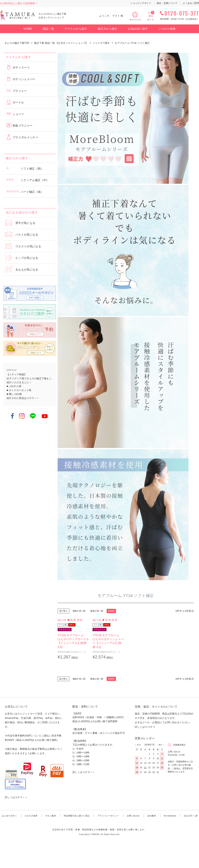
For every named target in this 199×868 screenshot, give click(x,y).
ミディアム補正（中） (35, 180)
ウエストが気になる (28, 246)
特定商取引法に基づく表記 (77, 816)
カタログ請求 (31, 816)
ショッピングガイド (141, 3)
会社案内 (152, 816)
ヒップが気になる (27, 258)
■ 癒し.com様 (14, 394)
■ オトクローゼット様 (19, 390)
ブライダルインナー (25, 137)
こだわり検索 (167, 29)
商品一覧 (48, 29)
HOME (28, 29)
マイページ (135, 20)
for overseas (170, 816)
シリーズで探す (101, 43)
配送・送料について (85, 707)
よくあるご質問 (191, 3)
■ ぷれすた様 (14, 386)
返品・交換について (167, 3)
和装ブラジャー (23, 126)
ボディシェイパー (24, 79)
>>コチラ (150, 727)
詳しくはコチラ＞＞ (16, 797)
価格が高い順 (97, 611)
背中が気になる (25, 223)
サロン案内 (51, 816)
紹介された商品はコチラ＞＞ (23, 398)
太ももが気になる (27, 270)
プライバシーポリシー (108, 816)
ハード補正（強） (32, 192)
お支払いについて (16, 707)
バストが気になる (27, 235)
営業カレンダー (145, 738)
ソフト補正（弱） (32, 169)
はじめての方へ (9, 816)
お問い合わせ (133, 816)
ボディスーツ (21, 68)
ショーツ (18, 114)
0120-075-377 (182, 13)
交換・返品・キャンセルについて (156, 707)
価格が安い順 (79, 611)
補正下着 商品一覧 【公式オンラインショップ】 (61, 43)
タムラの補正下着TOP (17, 43)
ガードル (18, 102)
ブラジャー (20, 91)
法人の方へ (189, 816)
